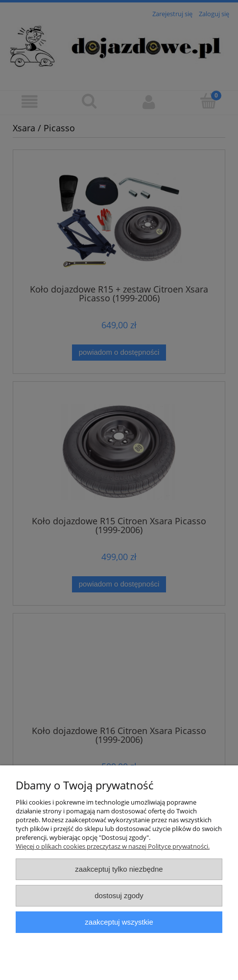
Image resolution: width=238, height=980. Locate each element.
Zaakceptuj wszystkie (119, 922)
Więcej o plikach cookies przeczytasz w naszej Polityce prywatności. (113, 846)
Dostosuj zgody (119, 895)
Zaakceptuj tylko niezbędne (119, 869)
